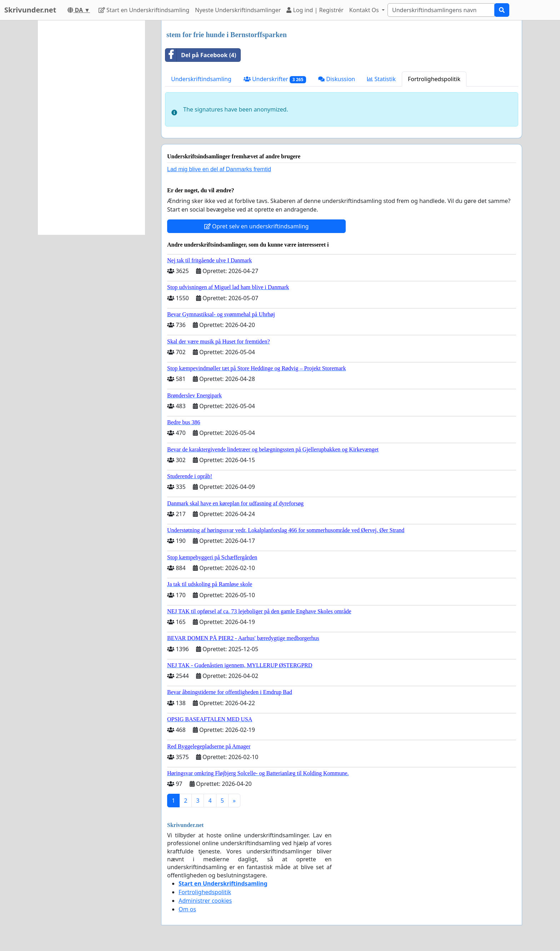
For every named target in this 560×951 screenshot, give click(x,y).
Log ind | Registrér (315, 10)
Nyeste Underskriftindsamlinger (238, 10)
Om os (187, 909)
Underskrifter (275, 79)
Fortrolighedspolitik (434, 79)
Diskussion (337, 79)
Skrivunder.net (30, 10)
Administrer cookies (205, 901)
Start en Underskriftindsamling (144, 10)
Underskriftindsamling (201, 79)
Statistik (381, 79)
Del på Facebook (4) (201, 55)
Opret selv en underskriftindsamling (257, 226)
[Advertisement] (91, 128)
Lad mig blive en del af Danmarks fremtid (219, 169)
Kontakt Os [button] (365, 10)
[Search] (441, 10)
